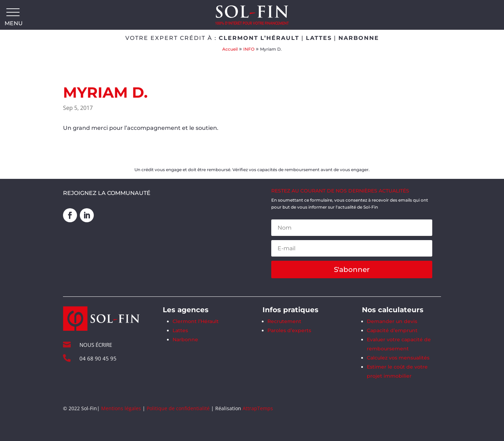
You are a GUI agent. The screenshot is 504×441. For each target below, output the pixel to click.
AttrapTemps (258, 408)
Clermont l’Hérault (196, 321)
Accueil (230, 49)
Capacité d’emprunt (392, 330)
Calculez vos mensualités (398, 358)
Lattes (180, 330)
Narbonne (185, 339)
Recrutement (284, 321)
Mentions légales (121, 408)
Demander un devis (392, 321)
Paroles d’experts (289, 330)
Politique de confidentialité (178, 408)
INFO (249, 49)
